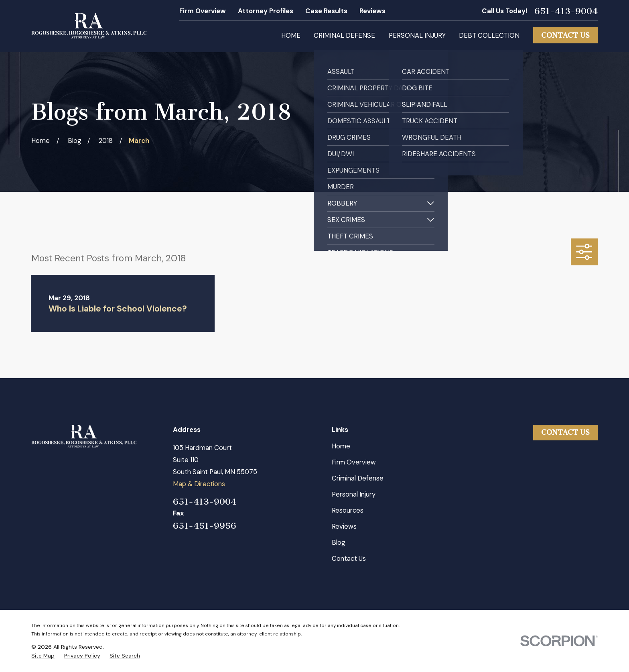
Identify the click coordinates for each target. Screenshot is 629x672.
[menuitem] (43, 656)
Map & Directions (199, 484)
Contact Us (565, 35)
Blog (338, 542)
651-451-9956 (205, 526)
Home (341, 446)
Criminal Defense (358, 478)
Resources (348, 510)
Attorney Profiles (266, 11)
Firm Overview (203, 11)
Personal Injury (354, 494)
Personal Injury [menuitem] (417, 35)
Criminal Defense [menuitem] (344, 35)
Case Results (326, 11)
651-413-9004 (566, 11)
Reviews (372, 11)
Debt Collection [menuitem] (489, 35)
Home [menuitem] (291, 35)
